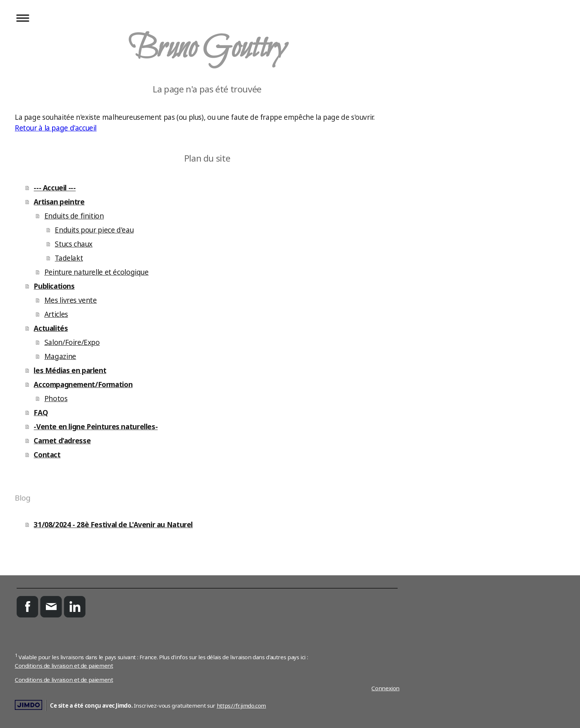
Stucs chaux (74, 244)
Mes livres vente (71, 300)
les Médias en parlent (70, 370)
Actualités (51, 328)
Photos (56, 399)
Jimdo (28, 705)
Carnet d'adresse (62, 441)
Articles (56, 314)
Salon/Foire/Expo (72, 342)
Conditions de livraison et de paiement (64, 666)
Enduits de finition (74, 216)
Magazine (60, 356)
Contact (47, 455)
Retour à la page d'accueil (56, 128)
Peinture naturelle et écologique (97, 272)
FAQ (41, 413)
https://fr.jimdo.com (241, 705)
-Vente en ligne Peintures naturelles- (96, 427)
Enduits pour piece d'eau (94, 230)
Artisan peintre (59, 202)
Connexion (385, 688)
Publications (54, 286)
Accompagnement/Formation (83, 385)
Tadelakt (69, 258)
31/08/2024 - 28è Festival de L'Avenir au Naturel (113, 525)
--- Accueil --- (55, 188)
